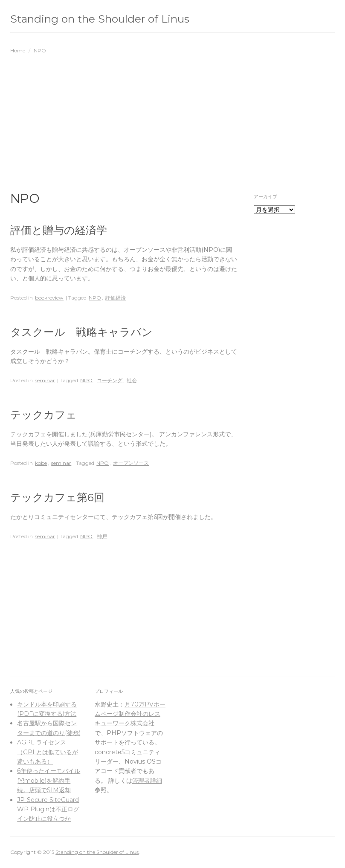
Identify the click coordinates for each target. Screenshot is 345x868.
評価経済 (116, 298)
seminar (45, 380)
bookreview (49, 298)
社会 (132, 380)
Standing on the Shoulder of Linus (100, 19)
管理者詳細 (147, 781)
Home (18, 50)
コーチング (110, 380)
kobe (41, 463)
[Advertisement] (172, 118)
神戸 (102, 536)
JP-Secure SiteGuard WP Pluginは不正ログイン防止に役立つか (48, 809)
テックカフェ (43, 415)
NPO (95, 298)
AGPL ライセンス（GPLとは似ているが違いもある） (48, 752)
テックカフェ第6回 (57, 497)
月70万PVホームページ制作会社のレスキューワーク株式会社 (130, 714)
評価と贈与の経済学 (59, 230)
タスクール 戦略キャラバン (81, 332)
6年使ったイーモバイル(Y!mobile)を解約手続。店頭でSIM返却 (49, 780)
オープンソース (131, 463)
